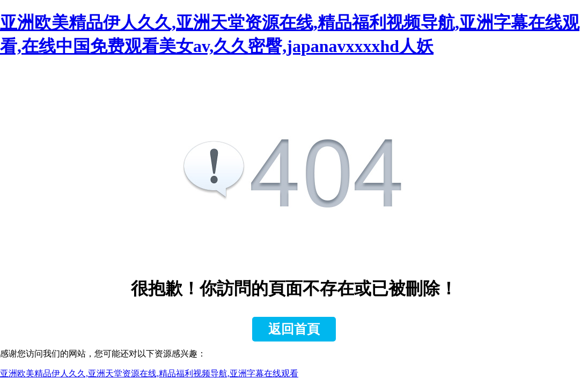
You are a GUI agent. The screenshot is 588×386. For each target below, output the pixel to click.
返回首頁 (294, 329)
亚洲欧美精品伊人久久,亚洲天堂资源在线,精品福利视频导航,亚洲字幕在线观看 (149, 373)
